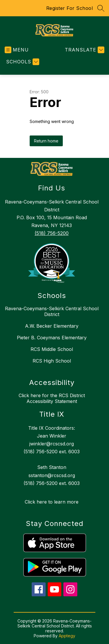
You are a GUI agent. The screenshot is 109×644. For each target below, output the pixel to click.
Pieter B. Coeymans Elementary (52, 338)
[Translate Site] (84, 50)
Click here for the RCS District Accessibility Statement (52, 398)
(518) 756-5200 (52, 233)
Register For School (70, 8)
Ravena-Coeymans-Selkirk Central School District (52, 311)
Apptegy (67, 636)
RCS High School (52, 361)
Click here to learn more (52, 502)
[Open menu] (17, 50)
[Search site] (101, 8)
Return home (46, 141)
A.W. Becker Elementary (52, 326)
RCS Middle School (52, 349)
